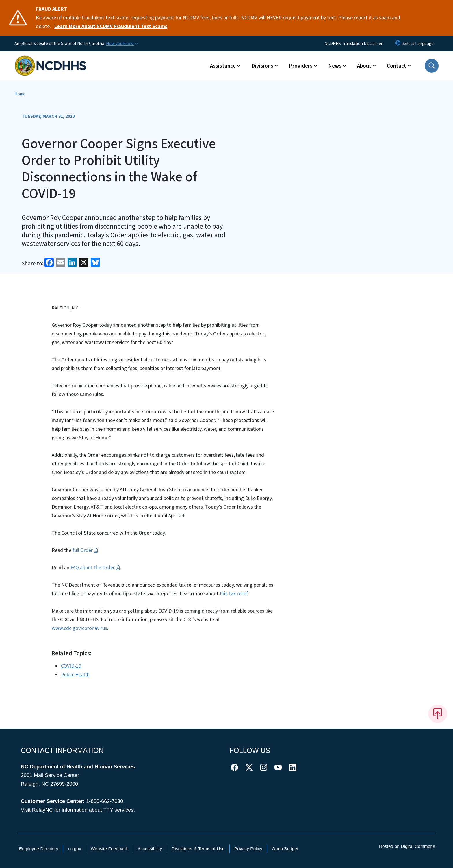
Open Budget (285, 849)
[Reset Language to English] (398, 44)
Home (20, 94)
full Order (85, 550)
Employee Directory (39, 849)
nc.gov (75, 849)
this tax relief (234, 594)
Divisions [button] (262, 66)
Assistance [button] (223, 66)
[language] (418, 44)
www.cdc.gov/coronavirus (79, 628)
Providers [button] (301, 66)
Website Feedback (109, 849)
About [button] (364, 66)
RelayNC (42, 810)
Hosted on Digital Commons (407, 846)
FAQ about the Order (95, 568)
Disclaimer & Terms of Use (198, 849)
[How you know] (122, 44)
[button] (432, 66)
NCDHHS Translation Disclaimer (353, 44)
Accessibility (150, 849)
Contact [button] (397, 66)
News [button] (335, 66)
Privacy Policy (248, 849)
